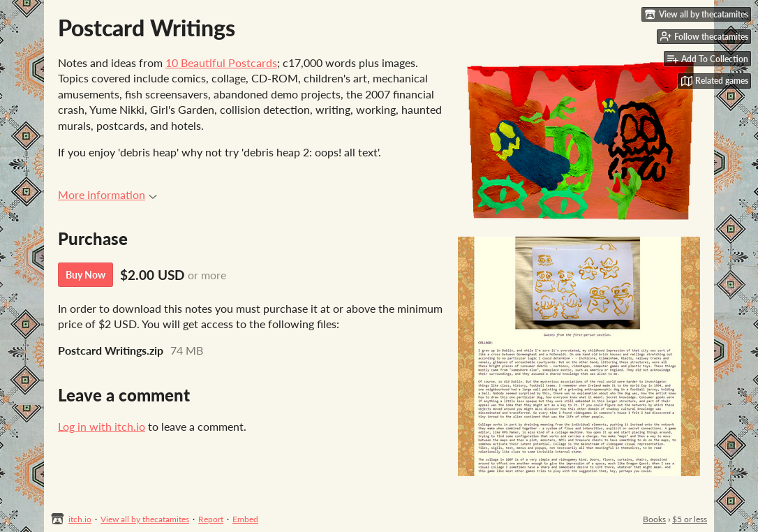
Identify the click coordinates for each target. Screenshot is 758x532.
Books (654, 519)
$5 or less (690, 519)
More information (107, 194)
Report (211, 519)
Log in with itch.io (102, 426)
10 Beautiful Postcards (221, 62)
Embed (245, 519)
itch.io (80, 519)
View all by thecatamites (145, 519)
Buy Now (86, 275)
